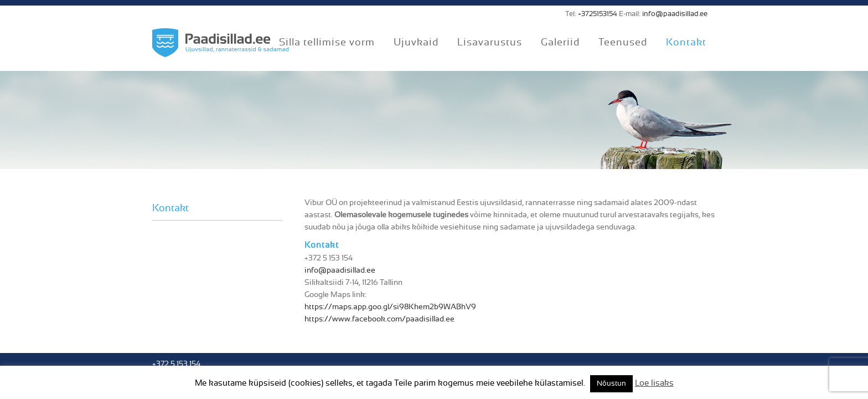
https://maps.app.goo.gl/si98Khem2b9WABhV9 (390, 307)
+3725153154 (598, 14)
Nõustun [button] (611, 384)
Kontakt (170, 208)
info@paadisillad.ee (675, 14)
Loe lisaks (654, 383)
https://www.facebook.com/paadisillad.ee (379, 319)
